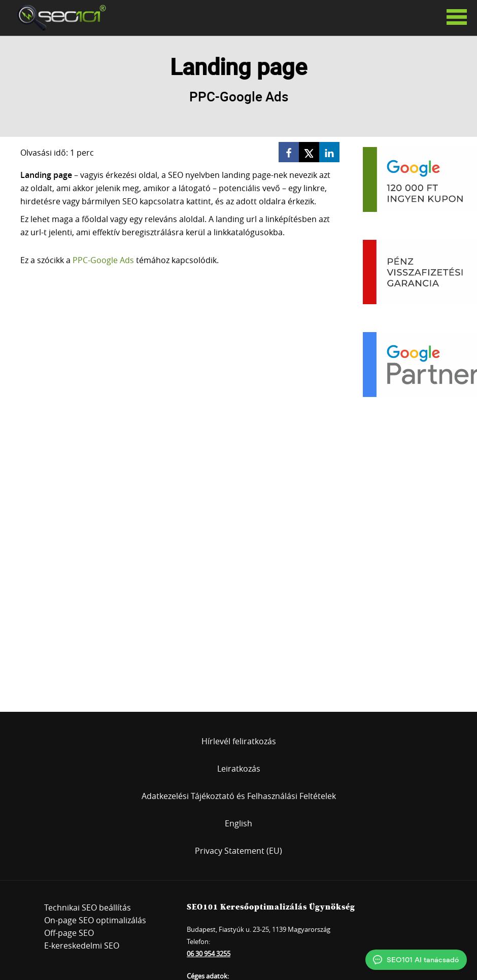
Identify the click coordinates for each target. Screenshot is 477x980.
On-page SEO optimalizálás (95, 920)
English (238, 823)
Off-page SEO (69, 933)
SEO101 (58, 18)
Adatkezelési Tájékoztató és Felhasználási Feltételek (239, 796)
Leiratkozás (239, 769)
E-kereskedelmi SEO (82, 946)
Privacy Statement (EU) (238, 851)
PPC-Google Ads (103, 260)
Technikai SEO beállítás (88, 908)
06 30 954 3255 (209, 954)
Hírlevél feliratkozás (239, 741)
